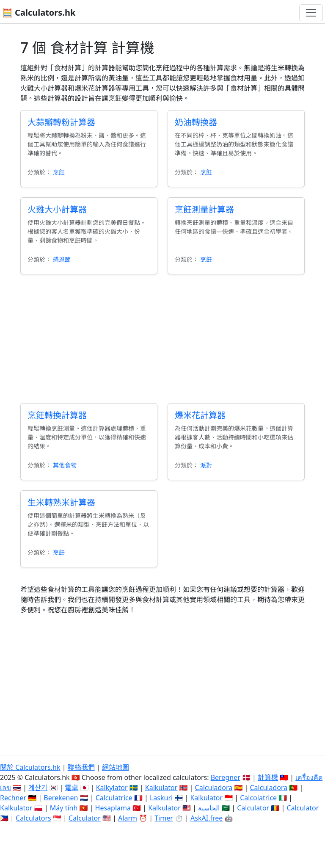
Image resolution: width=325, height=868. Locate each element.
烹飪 (59, 172)
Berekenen (61, 798)
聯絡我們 (81, 767)
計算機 (268, 777)
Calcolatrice (258, 798)
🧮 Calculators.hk (39, 12)
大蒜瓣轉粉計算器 (61, 122)
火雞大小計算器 (57, 209)
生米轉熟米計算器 (61, 502)
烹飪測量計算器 (204, 209)
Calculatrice (114, 798)
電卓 (72, 788)
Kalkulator (161, 788)
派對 (206, 465)
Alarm (128, 818)
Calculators (33, 818)
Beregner (226, 777)
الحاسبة (209, 808)
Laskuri (161, 798)
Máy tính (64, 808)
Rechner (13, 798)
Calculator (253, 808)
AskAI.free (207, 818)
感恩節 (62, 259)
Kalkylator (112, 788)
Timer (164, 818)
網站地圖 (116, 767)
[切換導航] (311, 13)
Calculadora (214, 788)
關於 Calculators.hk (30, 767)
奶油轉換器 (196, 122)
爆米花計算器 (200, 415)
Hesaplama (113, 808)
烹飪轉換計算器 (57, 415)
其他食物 (65, 465)
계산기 (38, 788)
